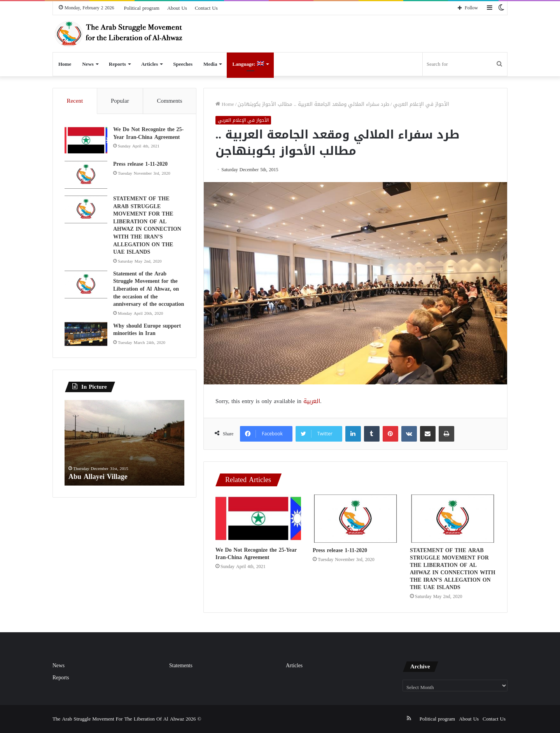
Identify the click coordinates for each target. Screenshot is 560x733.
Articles (150, 64)
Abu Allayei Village (98, 477)
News (88, 64)
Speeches (183, 64)
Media (210, 64)
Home (65, 64)
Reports (117, 64)
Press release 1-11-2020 (340, 550)
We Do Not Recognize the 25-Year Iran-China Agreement (256, 554)
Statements (181, 665)
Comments (170, 101)
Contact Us (206, 8)
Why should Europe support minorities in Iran (147, 330)
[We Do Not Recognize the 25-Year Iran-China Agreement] (258, 518)
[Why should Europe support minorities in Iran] (86, 334)
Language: (248, 64)
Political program (142, 8)
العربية (312, 401)
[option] (124, 443)
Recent (75, 101)
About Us (177, 8)
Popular (120, 101)
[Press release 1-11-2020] (355, 519)
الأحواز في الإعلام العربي (421, 104)
